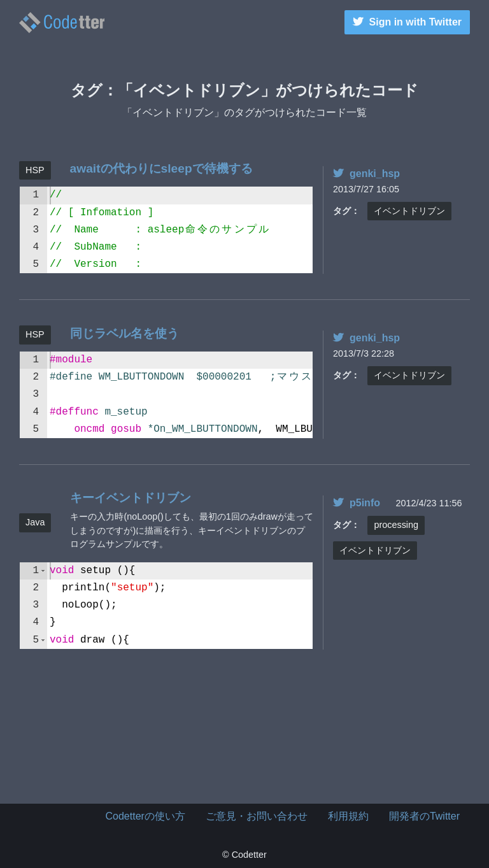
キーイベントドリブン (131, 498)
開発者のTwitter (424, 816)
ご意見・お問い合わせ (257, 816)
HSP (35, 170)
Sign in (407, 22)
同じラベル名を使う (124, 333)
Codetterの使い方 (145, 816)
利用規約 (348, 816)
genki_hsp (366, 174)
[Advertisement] (244, 740)
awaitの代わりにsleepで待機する (161, 168)
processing (396, 525)
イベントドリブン (409, 211)
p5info (357, 503)
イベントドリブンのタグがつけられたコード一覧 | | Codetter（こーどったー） (62, 23)
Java (35, 522)
